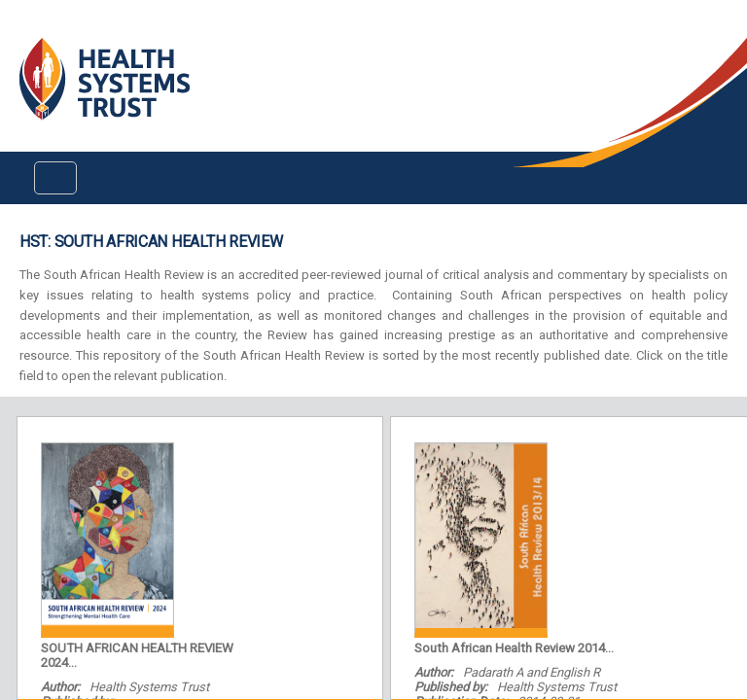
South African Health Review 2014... (514, 648)
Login (16, 31)
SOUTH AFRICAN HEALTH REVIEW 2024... (137, 655)
